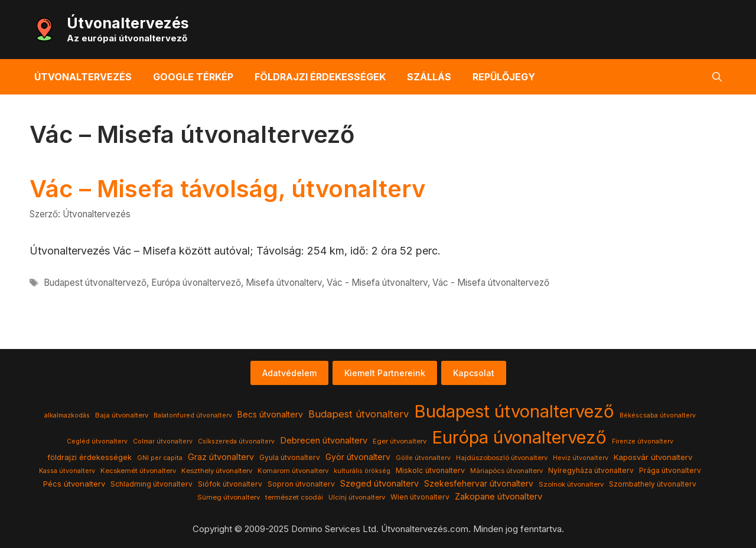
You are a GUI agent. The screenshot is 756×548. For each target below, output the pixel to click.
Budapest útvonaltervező (95, 283)
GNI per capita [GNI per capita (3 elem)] (160, 458)
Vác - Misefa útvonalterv (377, 283)
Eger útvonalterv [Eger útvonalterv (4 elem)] (400, 441)
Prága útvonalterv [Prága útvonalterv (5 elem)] (670, 470)
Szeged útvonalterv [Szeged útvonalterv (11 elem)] (379, 484)
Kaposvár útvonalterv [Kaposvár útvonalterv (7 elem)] (653, 457)
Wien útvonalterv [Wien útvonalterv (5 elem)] (420, 497)
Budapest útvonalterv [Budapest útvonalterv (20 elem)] (359, 414)
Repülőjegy (504, 77)
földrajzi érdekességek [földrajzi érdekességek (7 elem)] (89, 457)
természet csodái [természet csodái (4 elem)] (294, 497)
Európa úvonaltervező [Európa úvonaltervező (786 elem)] (519, 437)
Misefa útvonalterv (284, 283)
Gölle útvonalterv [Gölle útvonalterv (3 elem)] (423, 458)
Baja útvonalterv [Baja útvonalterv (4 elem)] (122, 415)
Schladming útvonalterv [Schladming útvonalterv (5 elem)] (151, 484)
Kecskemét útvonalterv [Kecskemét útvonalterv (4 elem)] (138, 471)
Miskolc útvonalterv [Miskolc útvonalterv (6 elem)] (430, 470)
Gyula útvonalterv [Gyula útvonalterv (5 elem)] (290, 457)
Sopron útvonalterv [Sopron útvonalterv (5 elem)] (301, 484)
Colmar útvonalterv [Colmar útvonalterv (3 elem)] (163, 441)
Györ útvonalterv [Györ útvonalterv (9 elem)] (358, 457)
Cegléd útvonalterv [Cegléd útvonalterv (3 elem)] (97, 441)
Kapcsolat (474, 373)
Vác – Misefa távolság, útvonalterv (227, 189)
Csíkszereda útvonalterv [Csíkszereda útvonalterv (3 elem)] (236, 441)
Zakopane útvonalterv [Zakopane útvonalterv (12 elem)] (498, 497)
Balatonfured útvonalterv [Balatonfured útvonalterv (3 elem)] (193, 415)
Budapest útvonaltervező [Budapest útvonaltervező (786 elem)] (514, 411)
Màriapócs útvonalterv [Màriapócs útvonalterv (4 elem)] (506, 471)
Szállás (429, 77)
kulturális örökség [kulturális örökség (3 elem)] (362, 471)
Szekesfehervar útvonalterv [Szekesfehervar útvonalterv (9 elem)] (479, 484)
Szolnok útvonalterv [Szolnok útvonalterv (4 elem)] (571, 484)
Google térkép (193, 77)
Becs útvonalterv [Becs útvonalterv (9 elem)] (270, 415)
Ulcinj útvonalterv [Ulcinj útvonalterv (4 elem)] (357, 497)
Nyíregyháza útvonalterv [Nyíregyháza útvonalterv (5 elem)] (591, 470)
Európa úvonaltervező (196, 283)
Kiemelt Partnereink (385, 373)
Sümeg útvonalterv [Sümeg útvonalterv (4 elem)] (229, 497)
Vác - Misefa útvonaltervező (491, 283)
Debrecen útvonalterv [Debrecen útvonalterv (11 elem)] (324, 441)
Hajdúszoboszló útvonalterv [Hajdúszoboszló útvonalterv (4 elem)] (502, 458)
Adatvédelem (289, 373)
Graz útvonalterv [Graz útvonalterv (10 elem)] (221, 457)
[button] (717, 77)
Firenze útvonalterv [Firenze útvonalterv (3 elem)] (643, 441)
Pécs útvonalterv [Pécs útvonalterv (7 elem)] (74, 484)
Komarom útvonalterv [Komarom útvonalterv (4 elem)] (293, 471)
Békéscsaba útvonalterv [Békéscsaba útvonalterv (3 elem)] (658, 415)
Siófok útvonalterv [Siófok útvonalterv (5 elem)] (230, 484)
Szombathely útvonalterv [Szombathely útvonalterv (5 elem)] (653, 484)
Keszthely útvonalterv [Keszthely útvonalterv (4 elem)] (217, 471)
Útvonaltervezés (128, 23)
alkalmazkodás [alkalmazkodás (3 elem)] (67, 415)
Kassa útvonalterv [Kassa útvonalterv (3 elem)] (67, 471)
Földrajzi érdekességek (320, 77)
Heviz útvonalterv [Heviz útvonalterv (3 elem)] (581, 458)
